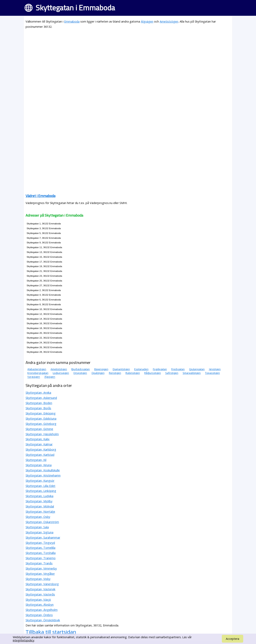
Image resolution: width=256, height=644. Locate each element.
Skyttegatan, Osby (38, 517)
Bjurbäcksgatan (81, 369)
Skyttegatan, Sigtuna (39, 532)
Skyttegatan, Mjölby (39, 501)
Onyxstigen (80, 373)
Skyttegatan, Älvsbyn (40, 605)
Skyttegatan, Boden (39, 403)
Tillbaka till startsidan (51, 632)
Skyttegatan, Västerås (40, 594)
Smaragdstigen (192, 373)
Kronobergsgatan (38, 373)
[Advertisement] (128, 60)
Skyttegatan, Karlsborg (41, 449)
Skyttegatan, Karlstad (40, 455)
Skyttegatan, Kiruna (39, 465)
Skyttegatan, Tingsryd (40, 543)
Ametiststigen (169, 21)
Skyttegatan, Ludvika (39, 496)
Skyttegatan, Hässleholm (42, 434)
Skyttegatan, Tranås (39, 563)
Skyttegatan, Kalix (38, 439)
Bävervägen (101, 369)
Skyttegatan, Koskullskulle (43, 470)
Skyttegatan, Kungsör (40, 481)
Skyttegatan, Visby (38, 579)
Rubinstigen (133, 373)
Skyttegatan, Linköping (41, 491)
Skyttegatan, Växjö (38, 600)
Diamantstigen (121, 369)
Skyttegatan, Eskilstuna (41, 419)
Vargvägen (34, 377)
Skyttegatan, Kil (36, 460)
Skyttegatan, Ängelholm (42, 610)
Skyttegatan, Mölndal (40, 506)
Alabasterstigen (37, 369)
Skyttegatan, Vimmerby (41, 568)
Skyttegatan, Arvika (38, 393)
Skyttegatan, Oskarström (42, 522)
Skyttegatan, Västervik (40, 589)
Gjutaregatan (197, 369)
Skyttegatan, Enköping (41, 413)
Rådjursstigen (153, 373)
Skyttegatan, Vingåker (40, 574)
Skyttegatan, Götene (39, 429)
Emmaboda (72, 21)
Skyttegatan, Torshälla (41, 553)
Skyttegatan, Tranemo (41, 558)
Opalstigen (98, 373)
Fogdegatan (160, 369)
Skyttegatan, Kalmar (39, 444)
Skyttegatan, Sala (37, 527)
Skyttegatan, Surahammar (43, 537)
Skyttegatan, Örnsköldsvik (43, 620)
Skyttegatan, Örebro (39, 615)
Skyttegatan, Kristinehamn (43, 475)
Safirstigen (172, 373)
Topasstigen (212, 373)
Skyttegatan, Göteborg (41, 424)
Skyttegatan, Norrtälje (40, 512)
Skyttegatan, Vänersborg (42, 584)
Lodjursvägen (61, 373)
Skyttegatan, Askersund (41, 398)
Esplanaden (141, 369)
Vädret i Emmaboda (40, 196)
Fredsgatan (178, 369)
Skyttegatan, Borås (38, 408)
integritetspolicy (23, 640)
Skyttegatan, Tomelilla (40, 548)
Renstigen (115, 373)
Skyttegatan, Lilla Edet (40, 486)
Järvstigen (215, 369)
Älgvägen (147, 21)
